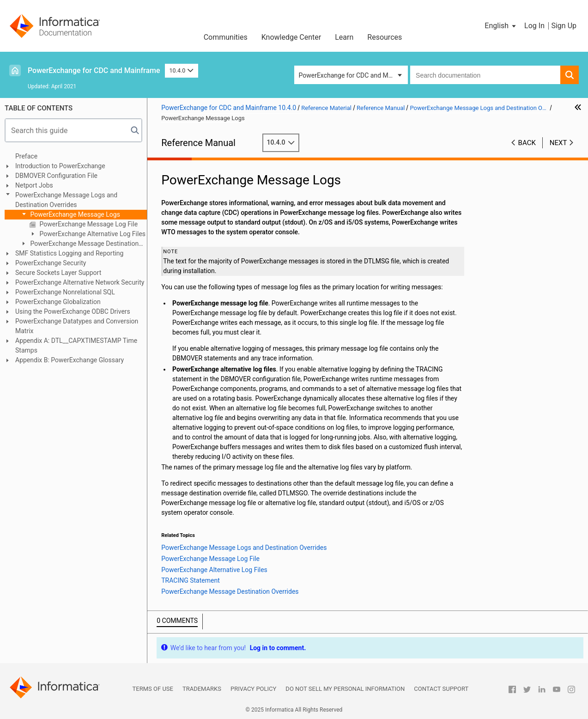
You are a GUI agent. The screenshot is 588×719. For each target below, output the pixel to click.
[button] (501, 26)
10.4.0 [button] (182, 70)
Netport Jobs (34, 185)
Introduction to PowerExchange (60, 166)
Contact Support (441, 689)
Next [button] (558, 143)
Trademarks (202, 689)
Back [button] (527, 143)
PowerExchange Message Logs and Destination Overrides (66, 200)
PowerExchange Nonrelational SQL (65, 292)
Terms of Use (153, 689)
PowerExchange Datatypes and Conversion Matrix (77, 326)
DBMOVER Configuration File (56, 176)
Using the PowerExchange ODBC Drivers (73, 311)
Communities (226, 37)
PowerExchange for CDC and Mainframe (94, 70)
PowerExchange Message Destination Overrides (79, 244)
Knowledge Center (291, 37)
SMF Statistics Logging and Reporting (69, 253)
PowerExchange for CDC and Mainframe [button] (354, 75)
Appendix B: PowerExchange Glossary (70, 360)
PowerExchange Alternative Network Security (80, 282)
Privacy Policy (253, 689)
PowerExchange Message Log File (88, 224)
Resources (385, 37)
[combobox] (485, 75)
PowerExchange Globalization (58, 302)
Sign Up (564, 26)
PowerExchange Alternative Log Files (92, 234)
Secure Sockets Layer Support (58, 273)
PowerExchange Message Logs (74, 214)
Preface (26, 156)
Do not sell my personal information (345, 689)
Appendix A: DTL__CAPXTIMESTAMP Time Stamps (76, 345)
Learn (344, 37)
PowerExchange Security (51, 263)
